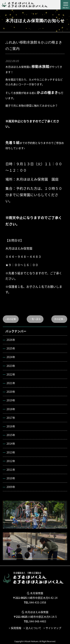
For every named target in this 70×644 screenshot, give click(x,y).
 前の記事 (11, 319)
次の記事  (59, 319)
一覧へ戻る (35, 319)
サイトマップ (53, 628)
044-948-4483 (38, 621)
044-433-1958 (38, 602)
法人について (33, 628)
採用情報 (16, 628)
